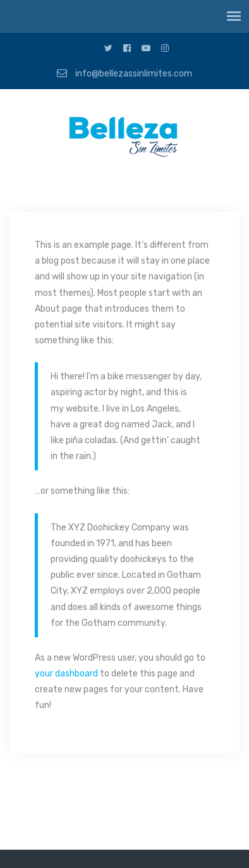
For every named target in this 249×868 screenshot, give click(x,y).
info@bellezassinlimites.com (124, 74)
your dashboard (66, 674)
